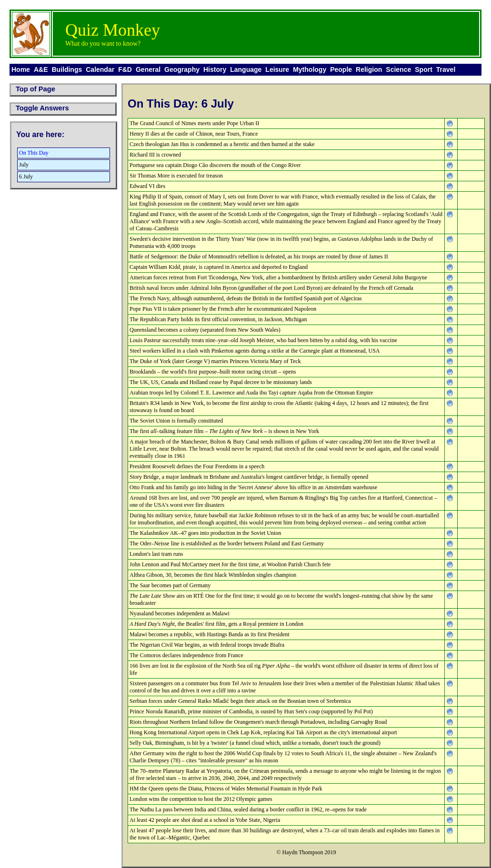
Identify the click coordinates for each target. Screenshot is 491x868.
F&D (125, 69)
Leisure (277, 69)
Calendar (100, 69)
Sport (424, 69)
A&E (41, 69)
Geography (182, 69)
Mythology (310, 69)
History (215, 69)
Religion (369, 69)
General (148, 69)
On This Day (34, 153)
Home (21, 69)
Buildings (67, 69)
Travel (446, 69)
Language (246, 69)
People (341, 69)
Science (398, 69)
